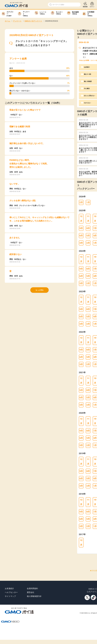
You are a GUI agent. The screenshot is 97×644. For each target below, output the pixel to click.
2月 (81, 202)
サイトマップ (10, 596)
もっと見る (39, 290)
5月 (88, 236)
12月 (81, 219)
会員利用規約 (32, 588)
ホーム (8, 21)
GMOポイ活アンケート (33, 21)
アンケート (17, 21)
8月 (88, 228)
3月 (81, 243)
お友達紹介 (9, 588)
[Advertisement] (42, 559)
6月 (81, 236)
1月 (88, 202)
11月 (88, 219)
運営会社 (31, 592)
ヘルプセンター (11, 592)
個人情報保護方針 (34, 596)
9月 (81, 228)
